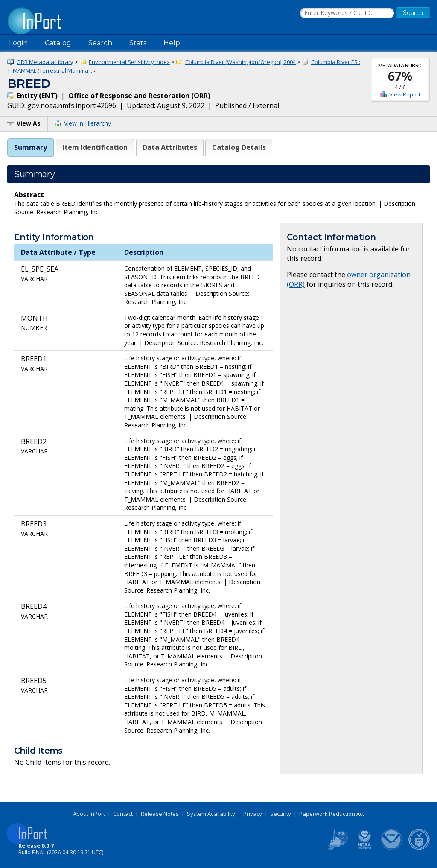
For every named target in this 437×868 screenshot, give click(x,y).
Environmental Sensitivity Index (129, 62)
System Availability (211, 814)
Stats (138, 43)
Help (172, 43)
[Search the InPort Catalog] (347, 13)
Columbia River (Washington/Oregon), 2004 (240, 62)
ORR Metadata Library (45, 62)
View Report (405, 94)
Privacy (253, 814)
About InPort (89, 814)
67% (400, 76)
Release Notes (160, 814)
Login (18, 43)
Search (100, 43)
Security (281, 814)
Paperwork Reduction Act (332, 814)
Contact (123, 814)
